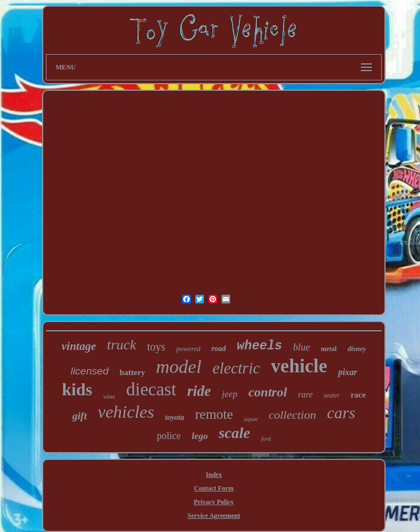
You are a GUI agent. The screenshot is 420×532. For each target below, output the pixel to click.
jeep (230, 394)
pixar (348, 372)
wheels (259, 346)
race (358, 395)
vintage (79, 346)
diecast (151, 389)
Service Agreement (214, 516)
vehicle (299, 366)
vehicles (126, 412)
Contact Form (214, 488)
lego (200, 436)
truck (122, 345)
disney (357, 349)
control (268, 392)
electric (236, 368)
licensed (90, 371)
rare (305, 394)
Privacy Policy (214, 502)
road (219, 349)
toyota (175, 417)
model (179, 367)
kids (77, 390)
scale (235, 433)
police (169, 436)
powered (188, 349)
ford (266, 439)
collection (292, 415)
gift (79, 416)
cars (341, 413)
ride (199, 391)
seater (332, 395)
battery (133, 372)
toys (156, 347)
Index (214, 475)
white (109, 397)
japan (251, 419)
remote (214, 414)
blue (302, 347)
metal (329, 349)
